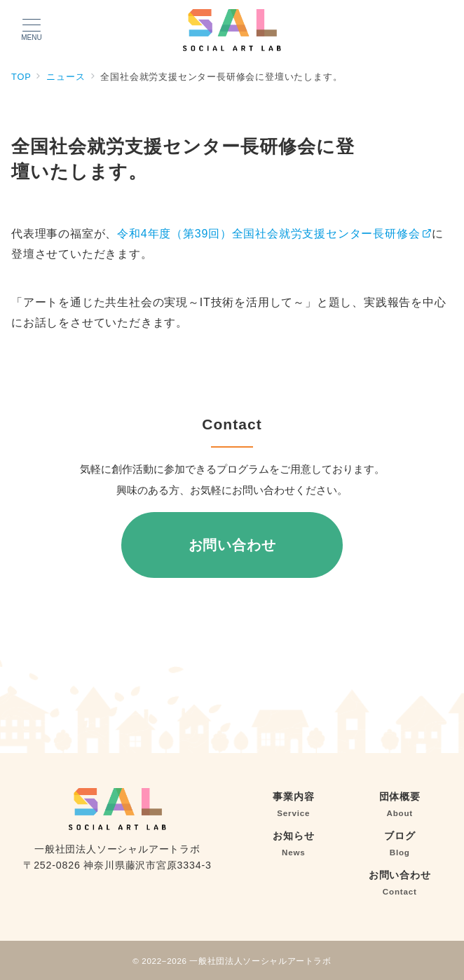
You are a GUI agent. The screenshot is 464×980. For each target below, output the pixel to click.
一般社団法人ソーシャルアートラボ (260, 961)
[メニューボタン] (32, 30)
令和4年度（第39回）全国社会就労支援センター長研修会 (274, 234)
